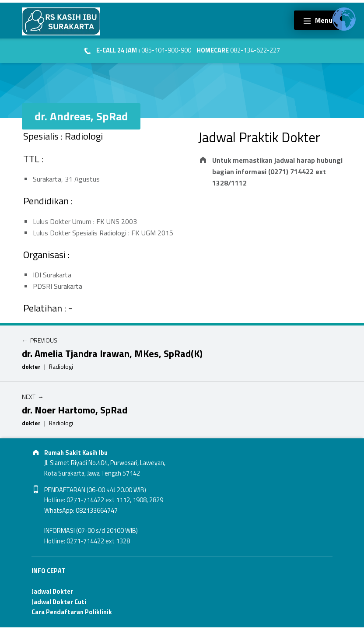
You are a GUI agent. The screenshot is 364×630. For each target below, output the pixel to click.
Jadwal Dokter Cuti (59, 602)
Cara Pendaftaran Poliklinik (72, 612)
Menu (324, 20)
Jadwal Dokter (52, 591)
